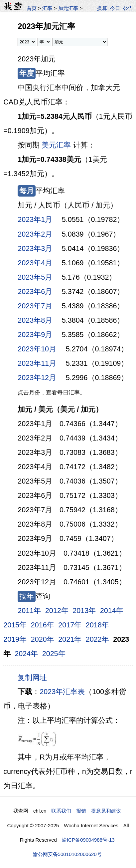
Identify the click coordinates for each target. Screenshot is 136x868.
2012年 (57, 611)
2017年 (70, 625)
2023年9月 (35, 335)
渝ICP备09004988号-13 (88, 840)
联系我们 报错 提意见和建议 (86, 811)
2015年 (15, 625)
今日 (115, 8)
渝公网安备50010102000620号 (67, 854)
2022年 (97, 639)
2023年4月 (35, 263)
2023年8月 (35, 320)
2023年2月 (35, 234)
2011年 (29, 611)
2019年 (15, 639)
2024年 (26, 654)
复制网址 (34, 677)
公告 (128, 8)
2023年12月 (37, 378)
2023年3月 (35, 249)
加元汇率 (68, 8)
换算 (102, 8)
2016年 (43, 625)
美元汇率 (56, 145)
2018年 (97, 625)
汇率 (47, 8)
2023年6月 (35, 292)
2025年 (54, 654)
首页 (32, 8)
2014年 (112, 611)
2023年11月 (37, 363)
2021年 (70, 639)
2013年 (84, 611)
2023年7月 (35, 306)
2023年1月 (35, 220)
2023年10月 (37, 349)
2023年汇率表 (62, 692)
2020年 (43, 639)
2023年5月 (35, 277)
